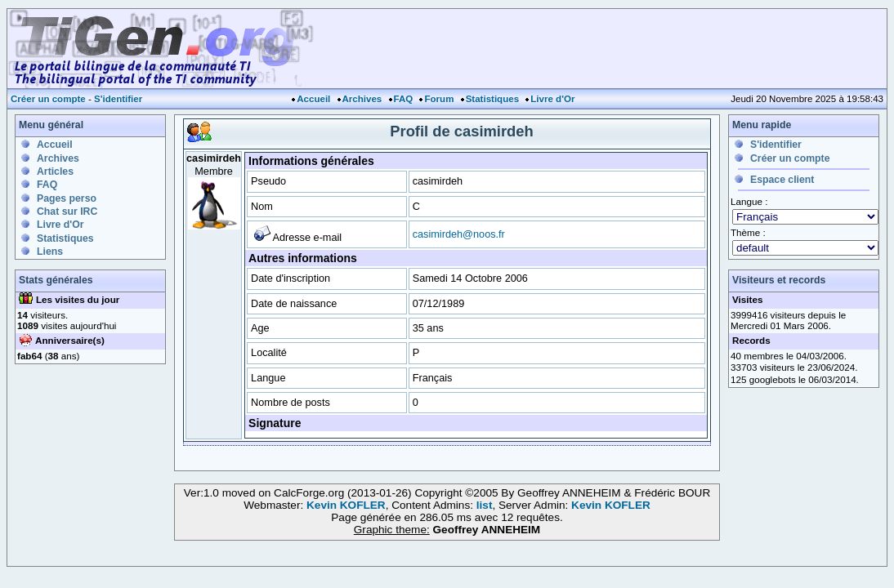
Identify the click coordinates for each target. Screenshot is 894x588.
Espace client (782, 180)
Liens (50, 252)
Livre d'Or (552, 99)
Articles (55, 171)
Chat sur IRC (67, 212)
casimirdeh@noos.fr (459, 234)
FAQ (404, 99)
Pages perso (67, 198)
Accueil (313, 99)
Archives (362, 99)
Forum (439, 99)
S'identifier (118, 99)
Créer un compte (48, 99)
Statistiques (492, 99)
